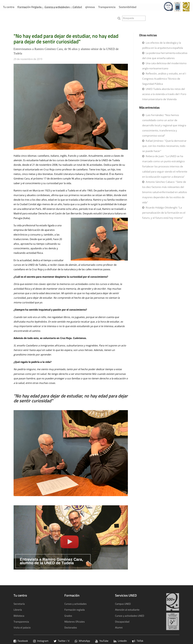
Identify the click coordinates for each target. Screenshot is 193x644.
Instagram (41, 641)
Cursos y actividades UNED (130, 616)
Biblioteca (19, 616)
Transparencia (107, 7)
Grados (68, 616)
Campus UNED (123, 604)
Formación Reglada (29, 7)
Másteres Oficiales (75, 622)
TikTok (138, 641)
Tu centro (9, 7)
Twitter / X (62, 641)
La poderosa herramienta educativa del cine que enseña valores (165, 56)
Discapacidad (122, 622)
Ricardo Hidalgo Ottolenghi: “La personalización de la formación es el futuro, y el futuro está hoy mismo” (164, 213)
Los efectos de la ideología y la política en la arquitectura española (163, 45)
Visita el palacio (22, 627)
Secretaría (19, 604)
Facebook (21, 641)
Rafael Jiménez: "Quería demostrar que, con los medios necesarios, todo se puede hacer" (164, 146)
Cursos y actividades (57, 7)
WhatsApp (82, 641)
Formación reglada (75, 610)
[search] (134, 18)
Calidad (77, 7)
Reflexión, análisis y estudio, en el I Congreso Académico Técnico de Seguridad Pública (164, 79)
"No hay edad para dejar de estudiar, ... (63, 18)
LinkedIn (120, 641)
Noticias (27, 18)
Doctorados (71, 627)
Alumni (119, 627)
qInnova (90, 7)
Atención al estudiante (127, 610)
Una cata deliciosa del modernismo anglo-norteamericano (164, 66)
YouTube (102, 641)
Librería (18, 610)
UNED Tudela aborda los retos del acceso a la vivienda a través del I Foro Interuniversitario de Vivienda (164, 94)
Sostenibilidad (128, 7)
